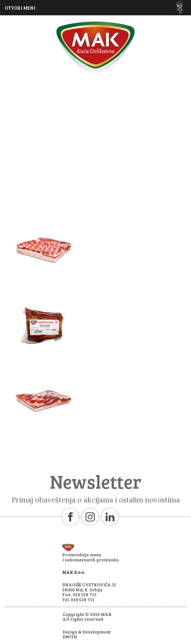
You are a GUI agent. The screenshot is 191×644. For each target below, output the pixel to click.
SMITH (70, 637)
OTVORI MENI (20, 8)
